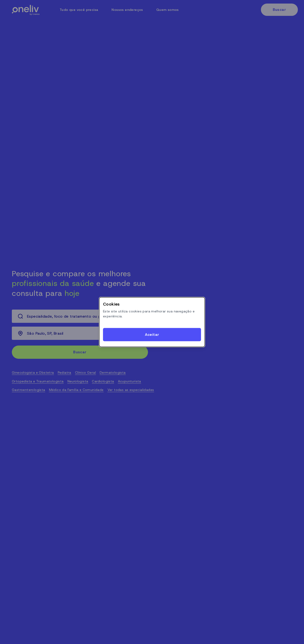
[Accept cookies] (152, 335)
